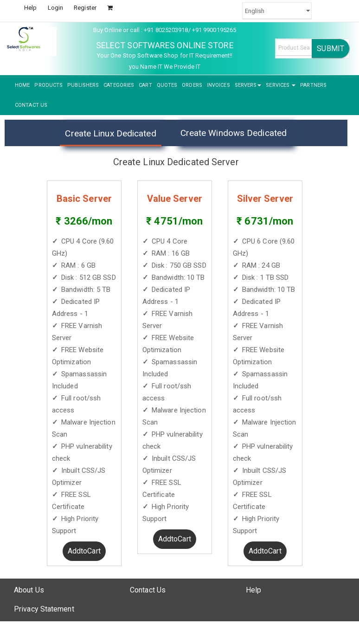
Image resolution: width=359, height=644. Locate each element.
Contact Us (148, 590)
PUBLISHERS (83, 85)
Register (85, 8)
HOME (22, 85)
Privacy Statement (44, 609)
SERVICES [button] (281, 85)
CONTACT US (31, 105)
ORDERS (192, 85)
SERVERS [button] (248, 85)
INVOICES (218, 85)
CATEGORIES (119, 85)
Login (56, 8)
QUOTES (167, 85)
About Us (29, 590)
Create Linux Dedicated (110, 133)
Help (30, 8)
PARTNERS (313, 85)
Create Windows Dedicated (234, 133)
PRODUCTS (48, 85)
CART (145, 85)
